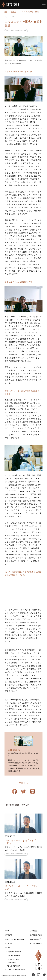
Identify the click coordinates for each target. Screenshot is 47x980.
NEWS (8, 948)
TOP (6, 12)
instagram (39, 975)
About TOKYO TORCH (14, 952)
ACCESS (34, 931)
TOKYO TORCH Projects (16, 969)
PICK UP (14, 12)
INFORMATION (36, 935)
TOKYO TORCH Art (14, 966)
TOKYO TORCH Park (15, 959)
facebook (33, 975)
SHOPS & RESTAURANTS (15, 939)
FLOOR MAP (35, 939)
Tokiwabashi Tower (14, 956)
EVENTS (9, 935)
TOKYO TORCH (11, 5)
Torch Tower (11, 963)
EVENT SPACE (36, 944)
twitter (44, 975)
